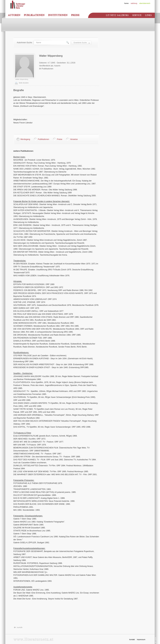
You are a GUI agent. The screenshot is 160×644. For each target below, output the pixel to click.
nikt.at (156, 640)
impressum (141, 639)
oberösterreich (145, 3)
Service (137, 15)
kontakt (132, 639)
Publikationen (34, 15)
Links (149, 15)
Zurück (18, 627)
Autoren (14, 15)
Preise (75, 15)
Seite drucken (24, 83)
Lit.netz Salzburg (117, 15)
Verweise (74, 139)
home (126, 3)
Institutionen (58, 15)
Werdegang (25, 139)
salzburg (134, 3)
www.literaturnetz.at (33, 639)
